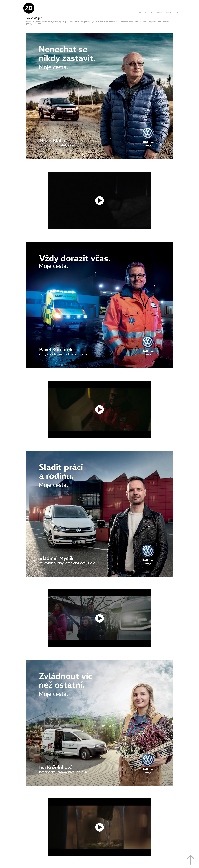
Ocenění (159, 13)
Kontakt (169, 13)
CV (151, 13)
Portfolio (143, 13)
